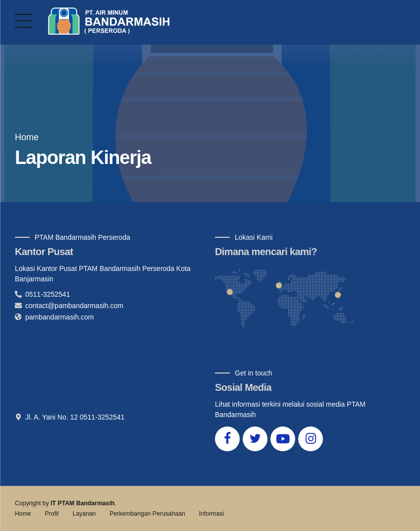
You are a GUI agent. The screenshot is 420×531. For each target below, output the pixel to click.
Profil (52, 514)
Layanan (84, 514)
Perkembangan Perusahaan (147, 514)
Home (27, 137)
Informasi (211, 514)
